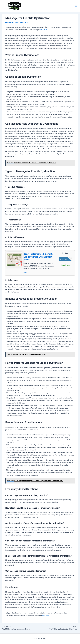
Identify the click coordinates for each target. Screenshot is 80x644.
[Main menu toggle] (76, 6)
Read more (43, 30)
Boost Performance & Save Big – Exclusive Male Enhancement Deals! (40, 257)
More (25, 273)
